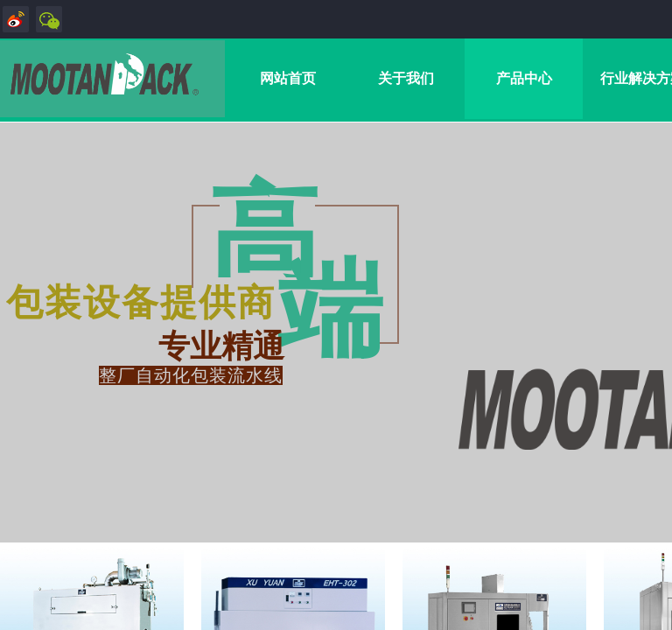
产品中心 (524, 78)
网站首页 (288, 78)
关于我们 (406, 78)
